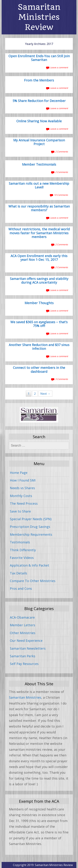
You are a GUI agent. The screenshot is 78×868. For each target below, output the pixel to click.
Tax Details (18, 573)
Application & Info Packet (29, 565)
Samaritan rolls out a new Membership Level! (39, 186)
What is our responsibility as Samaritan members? (39, 208)
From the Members (39, 80)
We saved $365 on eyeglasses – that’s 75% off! (39, 324)
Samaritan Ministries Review (39, 17)
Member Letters (23, 625)
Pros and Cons (21, 588)
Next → (45, 394)
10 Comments (61, 195)
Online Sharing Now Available (39, 121)
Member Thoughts (39, 303)
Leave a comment (59, 67)
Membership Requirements (31, 534)
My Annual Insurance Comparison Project (39, 142)
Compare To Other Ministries (33, 581)
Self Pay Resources (24, 664)
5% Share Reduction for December (39, 101)
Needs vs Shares (22, 488)
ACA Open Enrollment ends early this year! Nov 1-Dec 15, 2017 (39, 258)
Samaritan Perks (23, 656)
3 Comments (62, 379)
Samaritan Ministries (25, 697)
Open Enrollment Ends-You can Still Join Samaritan (39, 58)
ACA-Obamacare (22, 617)
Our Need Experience (26, 641)
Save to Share (20, 511)
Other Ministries (23, 633)
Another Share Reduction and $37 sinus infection (39, 347)
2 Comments (62, 152)
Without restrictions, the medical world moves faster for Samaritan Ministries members (39, 233)
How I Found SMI (23, 480)
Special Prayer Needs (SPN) (31, 519)
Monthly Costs (21, 496)
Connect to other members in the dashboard (39, 370)
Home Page (19, 473)
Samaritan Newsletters (28, 648)
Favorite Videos (22, 558)
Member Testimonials (39, 165)
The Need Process (24, 503)
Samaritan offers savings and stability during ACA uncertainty (39, 281)
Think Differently (23, 550)
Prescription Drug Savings (30, 527)
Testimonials (20, 542)
